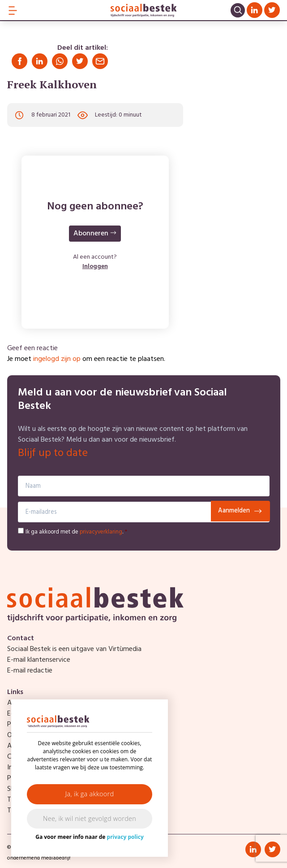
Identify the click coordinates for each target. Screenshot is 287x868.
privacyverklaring (101, 532)
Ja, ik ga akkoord (90, 794)
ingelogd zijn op (57, 359)
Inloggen (95, 267)
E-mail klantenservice (39, 660)
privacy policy (125, 837)
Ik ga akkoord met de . (76, 532)
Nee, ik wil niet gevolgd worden (90, 818)
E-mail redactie (30, 671)
